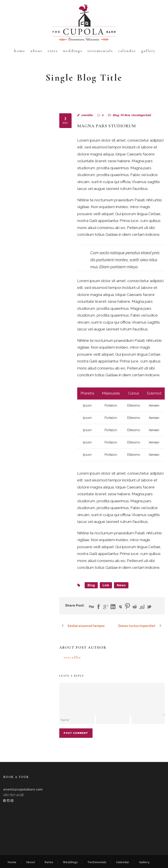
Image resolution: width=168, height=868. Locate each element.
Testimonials (100, 51)
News (121, 585)
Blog (116, 115)
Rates (53, 51)
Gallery (149, 51)
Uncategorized (141, 115)
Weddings (73, 51)
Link (106, 585)
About (36, 51)
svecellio (87, 115)
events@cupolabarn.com (23, 789)
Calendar (127, 51)
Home (20, 51)
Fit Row (125, 115)
